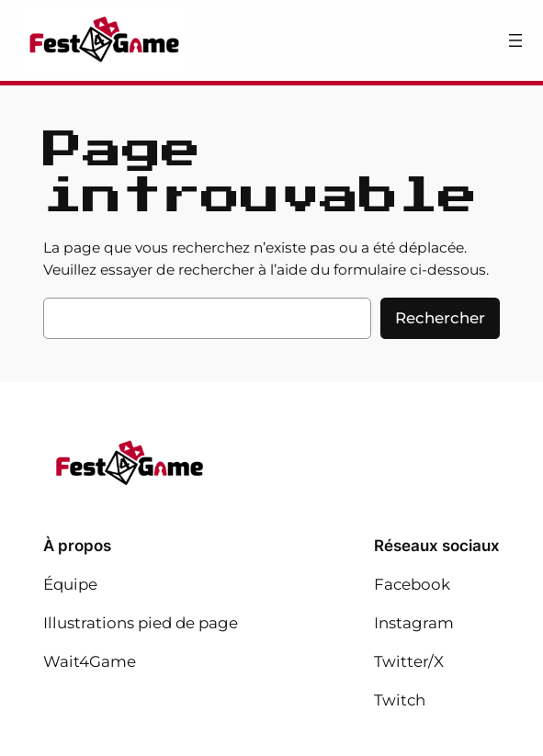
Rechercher (440, 318)
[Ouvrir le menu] (515, 40)
